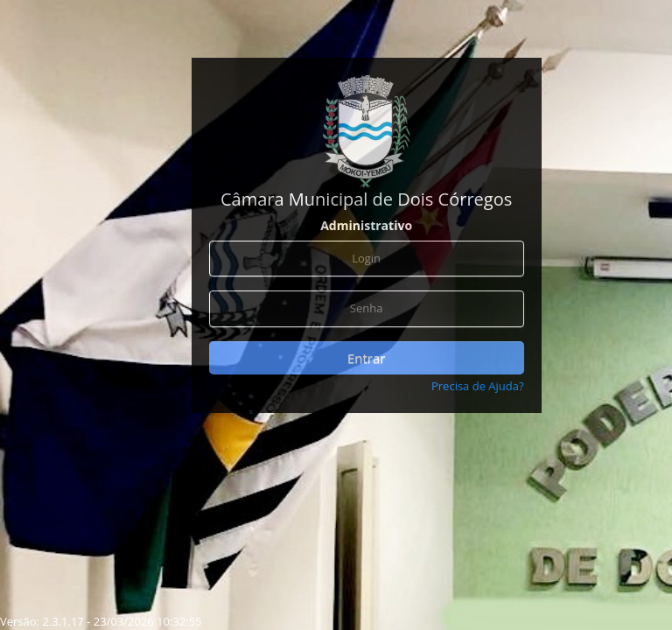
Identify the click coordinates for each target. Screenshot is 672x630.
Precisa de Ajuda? (478, 386)
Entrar (366, 358)
